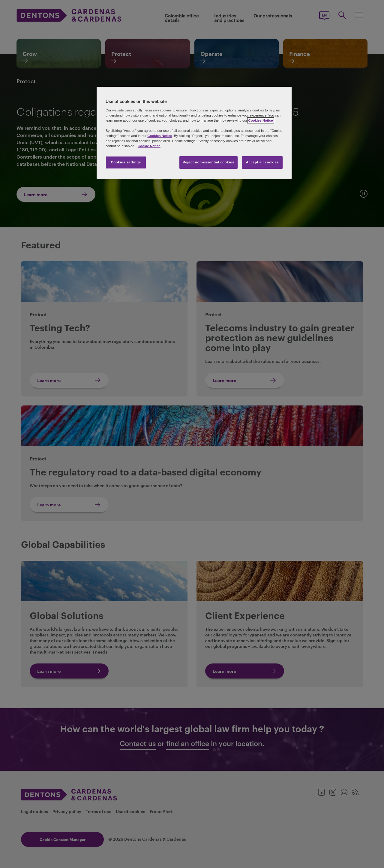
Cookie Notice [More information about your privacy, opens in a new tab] (149, 146)
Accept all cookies (262, 162)
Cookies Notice (260, 120)
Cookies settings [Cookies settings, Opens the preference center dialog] (126, 162)
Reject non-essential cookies (208, 162)
